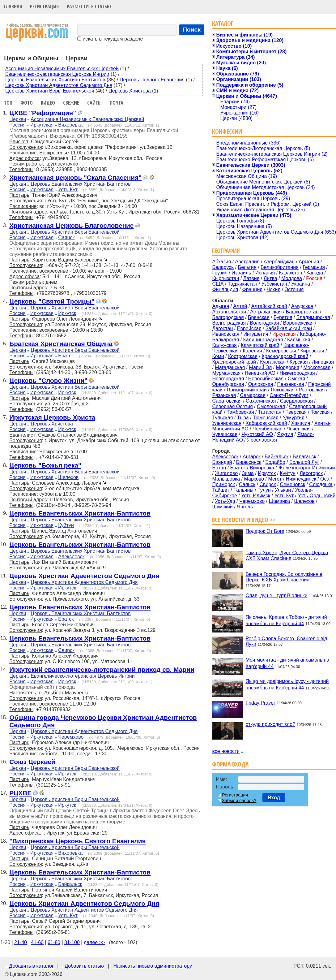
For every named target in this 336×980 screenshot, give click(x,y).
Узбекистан (274, 284)
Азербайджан (279, 262)
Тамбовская (240, 412)
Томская (320, 412)
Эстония (294, 289)
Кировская (312, 351)
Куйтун (66, 525)
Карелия (252, 351)
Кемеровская (281, 351)
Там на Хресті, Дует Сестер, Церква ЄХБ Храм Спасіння (287, 555)
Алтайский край (269, 306)
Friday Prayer (260, 703)
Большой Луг (304, 462)
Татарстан (270, 412)
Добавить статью (84, 966)
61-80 (54, 942)
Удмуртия (293, 418)
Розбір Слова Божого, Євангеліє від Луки (286, 641)
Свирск (66, 650)
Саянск (66, 237)
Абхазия (221, 262)
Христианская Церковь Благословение (71, 225)
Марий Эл (260, 367)
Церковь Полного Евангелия (152, 80)
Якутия (285, 434)
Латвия (251, 278)
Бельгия (247, 267)
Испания (265, 273)
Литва (270, 278)
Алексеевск (71, 557)
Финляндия (225, 289)
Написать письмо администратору (152, 966)
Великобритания (280, 267)
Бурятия (283, 317)
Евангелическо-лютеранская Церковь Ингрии (57, 74)
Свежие (71, 103)
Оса (325, 479)
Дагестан (222, 328)
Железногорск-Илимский (306, 468)
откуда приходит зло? (270, 724)
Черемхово (71, 737)
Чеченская (299, 429)
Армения (309, 262)
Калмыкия (299, 340)
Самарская (253, 395)
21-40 (21, 942)
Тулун (264, 490)
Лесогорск (311, 473)
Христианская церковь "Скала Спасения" (75, 177)
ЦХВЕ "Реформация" (43, 113)
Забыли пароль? (239, 801)
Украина (301, 284)
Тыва (243, 418)
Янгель (245, 507)
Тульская (222, 418)
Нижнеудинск (301, 479)
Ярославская (262, 440)
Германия (314, 267)
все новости (226, 751)
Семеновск (293, 484)
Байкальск (70, 884)
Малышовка (226, 479)
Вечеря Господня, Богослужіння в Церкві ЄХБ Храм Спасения (284, 577)
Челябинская (268, 429)
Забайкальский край (289, 328)
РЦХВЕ (20, 793)
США (218, 284)
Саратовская (227, 401)
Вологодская (265, 323)
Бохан (219, 468)
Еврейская (249, 328)
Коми (218, 356)
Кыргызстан (225, 278)
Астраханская (266, 312)
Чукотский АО (257, 434)
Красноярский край (234, 362)
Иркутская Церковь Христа (52, 417)
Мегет (275, 479)
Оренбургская (228, 384)
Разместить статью (89, 6)
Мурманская (226, 373)
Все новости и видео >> (244, 520)
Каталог (223, 23)
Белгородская (228, 317)
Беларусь (223, 267)
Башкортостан (302, 312)
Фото (27, 103)
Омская (296, 379)
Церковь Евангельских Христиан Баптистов (55, 80)
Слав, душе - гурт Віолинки (276, 596)
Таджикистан (243, 284)
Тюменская (266, 418)
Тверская (296, 412)
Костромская (243, 356)
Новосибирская (266, 379)
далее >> (94, 942)
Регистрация (44, 6)
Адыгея (221, 306)
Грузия (220, 273)
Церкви (18, 119)
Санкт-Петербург (289, 395)
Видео (48, 103)
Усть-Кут (68, 190)
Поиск (192, 30)
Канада (315, 273)
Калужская (224, 345)
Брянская (259, 317)
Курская (299, 362)
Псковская (283, 390)
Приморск (223, 484)
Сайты (94, 103)
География (226, 250)
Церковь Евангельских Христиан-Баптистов (80, 513)
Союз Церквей (32, 762)
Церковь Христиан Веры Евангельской (50, 91)
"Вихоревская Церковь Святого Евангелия (77, 841)
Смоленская (271, 406)
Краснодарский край (285, 356)
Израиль (241, 273)
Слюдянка (321, 484)
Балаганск (304, 457)
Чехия (273, 289)
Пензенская (291, 384)
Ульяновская (227, 423)
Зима (248, 473)
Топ (8, 103)
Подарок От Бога (265, 531)
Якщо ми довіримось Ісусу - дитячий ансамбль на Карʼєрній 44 (287, 684)
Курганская (273, 362)
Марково (254, 479)
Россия (17, 125)
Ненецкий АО (260, 373)
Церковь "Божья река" (45, 465)
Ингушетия (256, 334)
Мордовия (288, 367)
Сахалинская (261, 401)
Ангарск (252, 457)
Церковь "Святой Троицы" (52, 301)
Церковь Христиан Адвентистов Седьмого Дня (59, 85)
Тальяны (243, 490)
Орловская (261, 384)
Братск (66, 356)
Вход (274, 798)
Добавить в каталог (31, 966)
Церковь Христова (130, 91)
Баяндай (222, 462)
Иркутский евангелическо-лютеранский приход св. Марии (102, 669)
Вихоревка (70, 125)
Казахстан (291, 273)
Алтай (240, 306)
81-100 (72, 942)
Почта (117, 103)
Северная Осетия (232, 406)
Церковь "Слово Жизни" (48, 380)
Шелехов (68, 477)
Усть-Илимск (256, 496)
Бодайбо (275, 462)
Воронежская (298, 323)
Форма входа (230, 764)
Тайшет (221, 490)
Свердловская (296, 401)
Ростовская (312, 390)
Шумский (222, 507)
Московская (317, 367)
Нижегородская (297, 373)
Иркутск (67, 313)
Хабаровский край (266, 423)
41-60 (37, 942)
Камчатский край (260, 345)
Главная (13, 6)
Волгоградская (229, 323)
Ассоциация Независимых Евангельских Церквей (62, 69)
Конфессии (227, 131)
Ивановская (226, 334)
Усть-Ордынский (317, 496)
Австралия (247, 262)
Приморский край (247, 390)
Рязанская (224, 395)
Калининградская (263, 340)
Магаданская (230, 367)
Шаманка (280, 501)
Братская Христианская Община (61, 344)
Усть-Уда (225, 501)
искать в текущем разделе (110, 39)
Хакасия (301, 423)
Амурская (302, 306)
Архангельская (229, 312)
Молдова (292, 278)
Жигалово (226, 473)
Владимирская (313, 317)
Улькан (283, 490)
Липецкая (323, 362)
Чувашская (225, 434)
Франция (252, 289)
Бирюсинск (249, 462)
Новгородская (228, 379)
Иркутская (42, 125)
